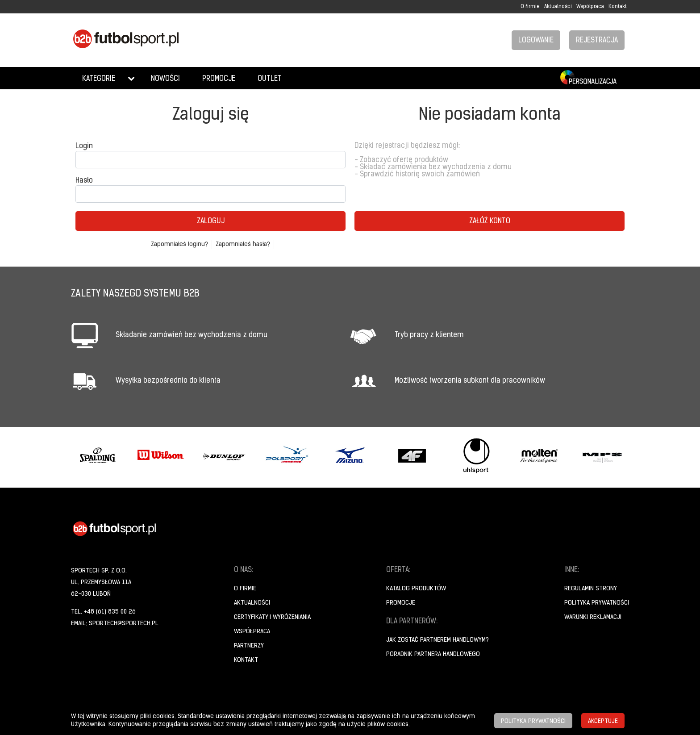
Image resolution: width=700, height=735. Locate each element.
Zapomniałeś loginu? (179, 244)
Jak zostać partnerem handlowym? (437, 640)
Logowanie (536, 41)
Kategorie (99, 79)
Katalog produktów (416, 589)
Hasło (84, 181)
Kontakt (618, 7)
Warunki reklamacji (593, 617)
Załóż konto (490, 221)
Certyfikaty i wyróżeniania (272, 617)
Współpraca (590, 7)
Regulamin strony (591, 589)
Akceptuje (603, 721)
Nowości (165, 79)
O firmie (530, 7)
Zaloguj (211, 221)
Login (84, 146)
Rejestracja (597, 41)
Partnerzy (249, 646)
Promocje (219, 79)
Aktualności (558, 7)
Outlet (270, 79)
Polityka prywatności (597, 603)
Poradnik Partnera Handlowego (433, 654)
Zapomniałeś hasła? (243, 244)
